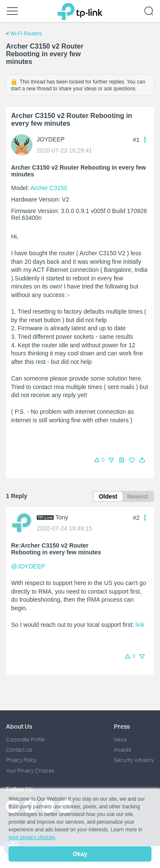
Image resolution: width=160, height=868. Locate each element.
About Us (19, 726)
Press (122, 726)
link (140, 625)
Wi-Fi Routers (26, 34)
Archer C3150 (49, 188)
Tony (62, 517)
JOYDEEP (51, 139)
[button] (142, 460)
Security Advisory (134, 760)
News (120, 740)
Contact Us (19, 750)
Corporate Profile (25, 740)
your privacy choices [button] (32, 837)
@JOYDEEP (28, 566)
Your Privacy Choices (30, 771)
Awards (122, 750)
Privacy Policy (21, 760)
